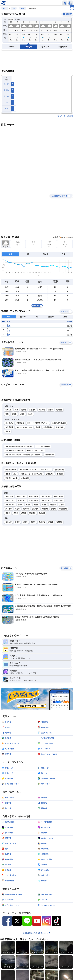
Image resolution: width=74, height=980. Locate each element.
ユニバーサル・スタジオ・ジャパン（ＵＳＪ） (35, 470)
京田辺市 (9, 509)
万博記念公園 (59, 470)
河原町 (24, 410)
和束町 (16, 513)
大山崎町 (35, 509)
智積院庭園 (9, 427)
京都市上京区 (21, 496)
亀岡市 (28, 505)
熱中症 (6, 84)
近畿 (14, 8)
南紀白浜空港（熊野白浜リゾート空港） (19, 446)
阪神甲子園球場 (11, 470)
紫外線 (6, 90)
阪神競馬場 (50, 474)
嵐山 (15, 474)
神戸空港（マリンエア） (35, 451)
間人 (9, 335)
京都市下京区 (10, 501)
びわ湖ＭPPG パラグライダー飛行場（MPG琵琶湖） (23, 455)
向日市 (44, 505)
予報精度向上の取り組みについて (36, 933)
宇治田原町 (63, 509)
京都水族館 (60, 427)
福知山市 (9, 522)
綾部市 (25, 522)
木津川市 (26, 509)
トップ (5, 8)
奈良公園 (60, 474)
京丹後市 (42, 522)
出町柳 (22, 414)
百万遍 (14, 414)
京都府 (23, 8)
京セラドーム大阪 (12, 478)
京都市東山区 (58, 496)
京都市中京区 (46, 496)
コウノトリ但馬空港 (43, 446)
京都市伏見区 (46, 501)
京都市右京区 (33, 501)
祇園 (16, 410)
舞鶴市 (17, 522)
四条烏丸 (32, 410)
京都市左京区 (33, 496)
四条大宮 (42, 410)
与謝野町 (59, 522)
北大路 (30, 414)
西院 (7, 414)
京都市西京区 (10, 505)
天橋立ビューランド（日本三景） (31, 474)
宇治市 (20, 505)
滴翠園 (8, 431)
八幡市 (62, 505)
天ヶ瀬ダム (9, 423)
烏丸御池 (59, 410)
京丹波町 (42, 513)
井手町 (54, 509)
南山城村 (32, 513)
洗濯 (6, 109)
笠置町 (8, 513)
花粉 (6, 102)
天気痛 (6, 96)
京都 (9, 331)
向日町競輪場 (48, 427)
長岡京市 (53, 505)
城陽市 (36, 505)
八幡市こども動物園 (59, 423)
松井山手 (9, 410)
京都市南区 (22, 501)
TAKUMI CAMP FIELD (24, 427)
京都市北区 (9, 496)
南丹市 (17, 509)
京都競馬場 (20, 423)
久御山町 (45, 509)
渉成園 (38, 427)
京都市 (51, 410)
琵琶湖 (8, 474)
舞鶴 (9, 326)
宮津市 (33, 522)
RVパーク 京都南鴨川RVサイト (38, 423)
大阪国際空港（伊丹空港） (15, 451)
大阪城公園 (25, 478)
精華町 (24, 513)
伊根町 (51, 522)
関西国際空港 (49, 455)
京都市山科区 (58, 501)
